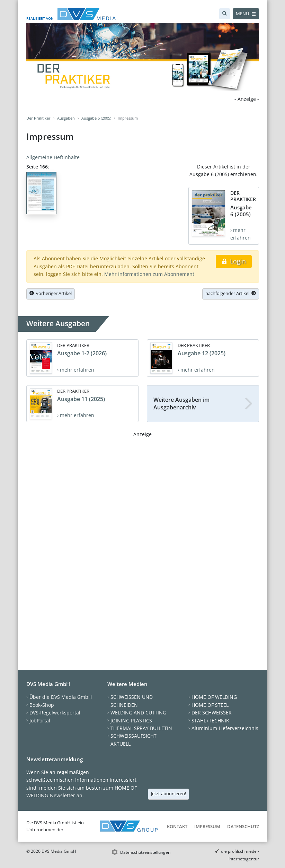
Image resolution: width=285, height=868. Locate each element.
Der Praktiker (38, 118)
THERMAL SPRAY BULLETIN (141, 728)
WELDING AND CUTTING (138, 713)
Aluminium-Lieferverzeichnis (225, 728)
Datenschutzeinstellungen (145, 852)
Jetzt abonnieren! (168, 793)
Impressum (207, 826)
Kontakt (177, 826)
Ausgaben (66, 118)
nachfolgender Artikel (231, 293)
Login (234, 261)
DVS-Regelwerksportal (55, 713)
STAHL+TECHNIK (210, 721)
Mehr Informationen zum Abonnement (149, 274)
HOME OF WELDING (214, 697)
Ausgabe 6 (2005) (96, 118)
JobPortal (40, 721)
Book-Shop (42, 705)
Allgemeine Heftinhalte (53, 157)
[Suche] (225, 14)
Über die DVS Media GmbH (61, 697)
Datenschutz (243, 826)
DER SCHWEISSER (212, 713)
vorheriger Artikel (51, 293)
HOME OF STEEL (210, 705)
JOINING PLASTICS (131, 721)
